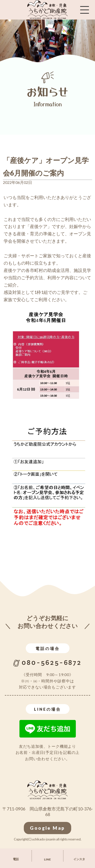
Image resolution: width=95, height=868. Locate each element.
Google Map (47, 828)
